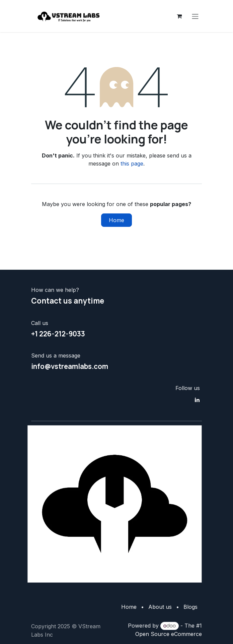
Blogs (190, 607)
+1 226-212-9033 (58, 334)
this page (132, 164)
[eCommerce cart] (179, 16)
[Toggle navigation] (195, 16)
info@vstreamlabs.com (70, 366)
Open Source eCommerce (169, 634)
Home (116, 220)
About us (160, 607)
